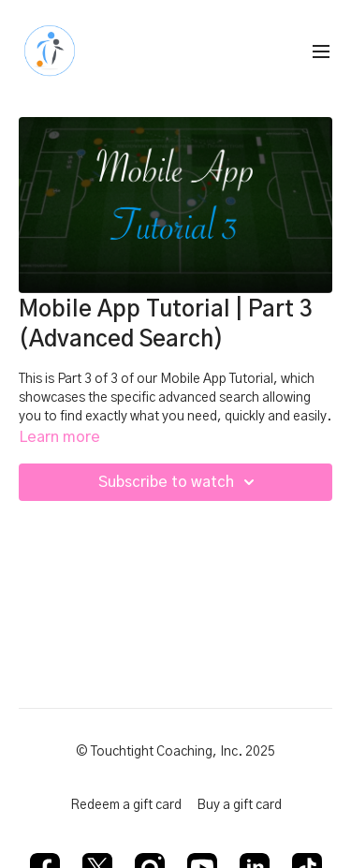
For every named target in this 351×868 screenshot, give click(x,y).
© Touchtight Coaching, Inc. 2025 (175, 752)
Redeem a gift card (126, 805)
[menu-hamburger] (321, 52)
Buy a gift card (239, 805)
